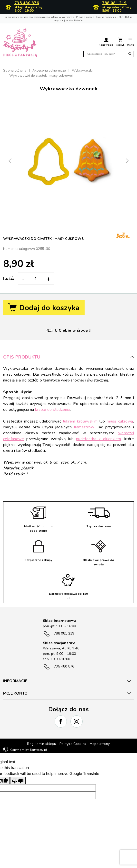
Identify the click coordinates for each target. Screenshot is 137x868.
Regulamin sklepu (42, 744)
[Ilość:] (36, 279)
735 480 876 (27, 3)
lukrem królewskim (80, 421)
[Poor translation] (18, 780)
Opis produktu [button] (68, 357)
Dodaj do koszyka (44, 308)
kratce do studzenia (53, 410)
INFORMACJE (15, 681)
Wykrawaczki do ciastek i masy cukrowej (44, 239)
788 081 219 (114, 3)
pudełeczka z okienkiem (98, 439)
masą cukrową (120, 421)
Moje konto (15, 693)
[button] (106, 42)
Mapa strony (100, 744)
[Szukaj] (109, 54)
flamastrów (84, 427)
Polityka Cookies (73, 744)
